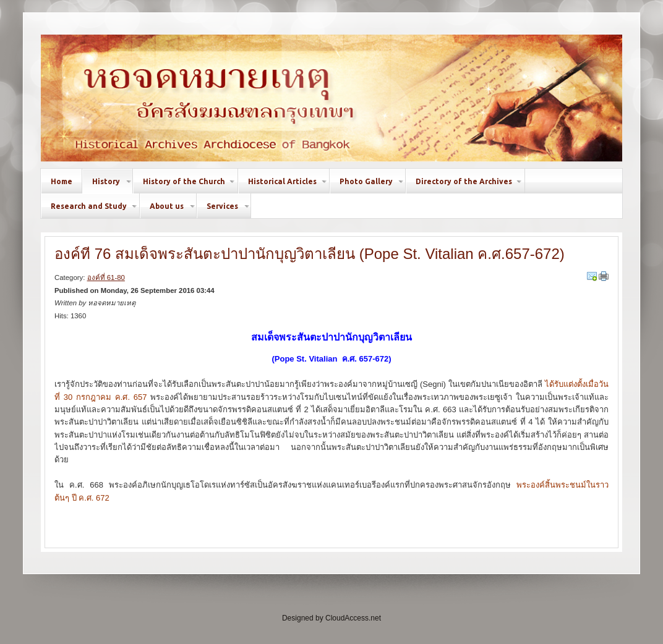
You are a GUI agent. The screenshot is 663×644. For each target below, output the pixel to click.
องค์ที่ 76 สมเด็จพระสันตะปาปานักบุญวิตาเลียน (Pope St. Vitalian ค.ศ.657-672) (310, 254)
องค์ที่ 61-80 (106, 278)
